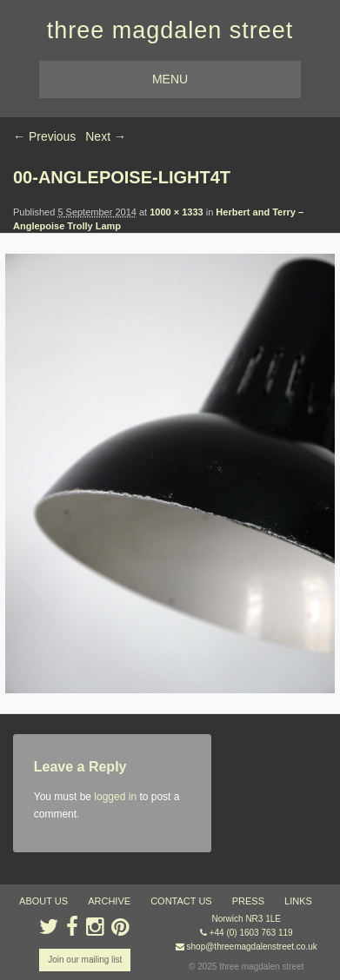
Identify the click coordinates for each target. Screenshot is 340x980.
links (298, 901)
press (248, 901)
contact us (181, 901)
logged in (115, 797)
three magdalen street (170, 30)
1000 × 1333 (176, 212)
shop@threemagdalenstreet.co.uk (252, 947)
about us (43, 901)
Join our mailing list (85, 960)
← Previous (44, 136)
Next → (106, 136)
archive (109, 901)
